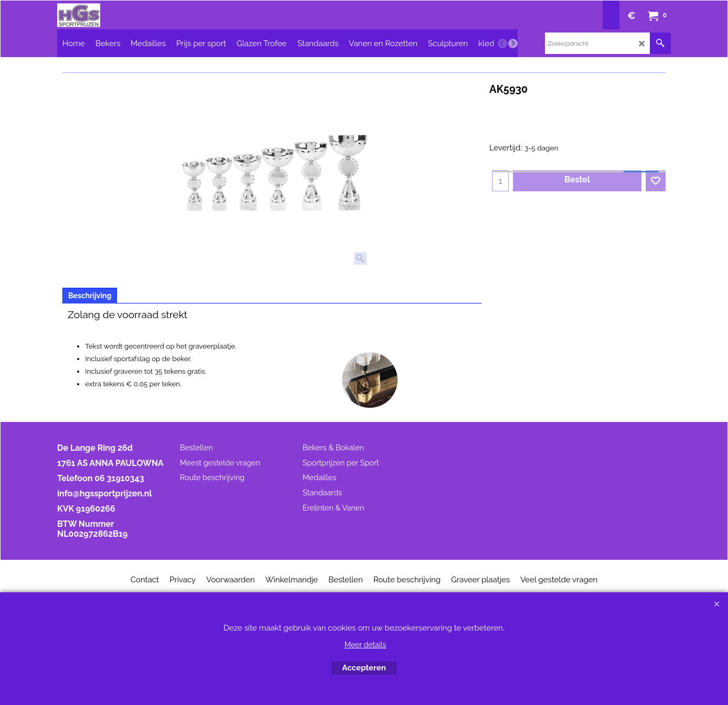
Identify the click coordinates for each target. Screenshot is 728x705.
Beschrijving (90, 296)
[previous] (502, 44)
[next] (513, 44)
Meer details (366, 645)
